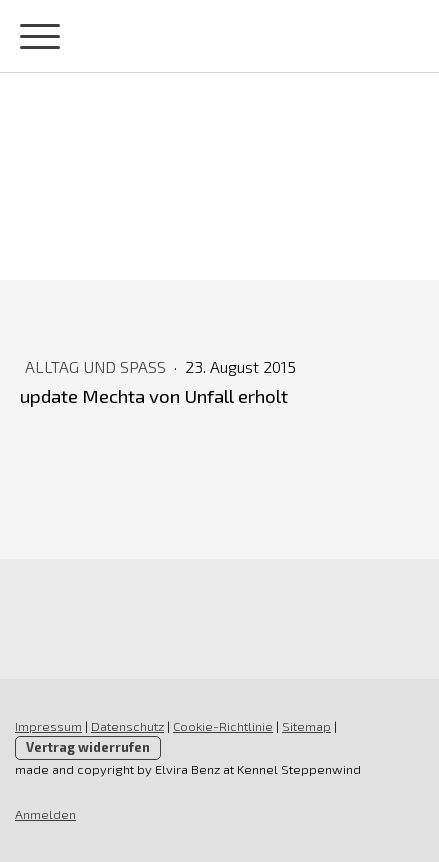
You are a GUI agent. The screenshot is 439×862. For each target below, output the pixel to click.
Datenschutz (127, 726)
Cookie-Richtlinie (223, 726)
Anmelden (45, 814)
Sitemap (306, 726)
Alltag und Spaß (97, 366)
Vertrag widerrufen (88, 747)
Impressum (48, 726)
